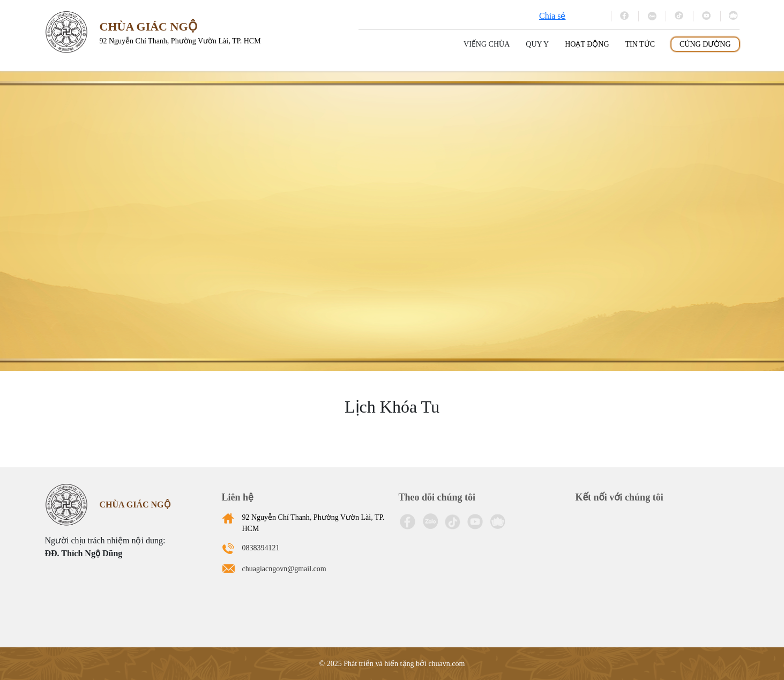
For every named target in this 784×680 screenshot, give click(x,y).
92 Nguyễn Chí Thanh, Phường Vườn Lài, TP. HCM (313, 523)
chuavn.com (446, 664)
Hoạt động (587, 44)
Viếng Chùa (487, 44)
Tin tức (640, 44)
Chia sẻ (552, 16)
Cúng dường (705, 44)
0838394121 (261, 548)
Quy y (537, 44)
